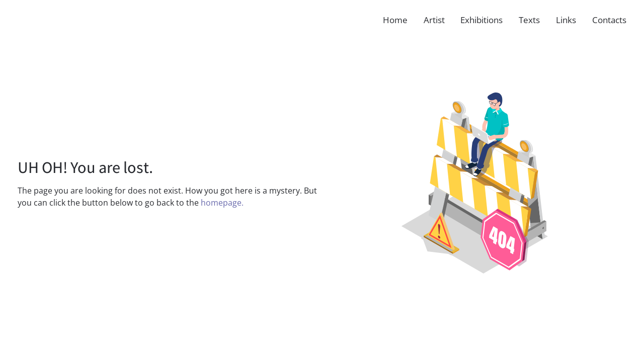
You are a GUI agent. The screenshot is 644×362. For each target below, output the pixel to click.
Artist (434, 20)
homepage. (222, 203)
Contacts (609, 20)
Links (566, 20)
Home (395, 20)
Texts (529, 20)
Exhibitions (481, 20)
